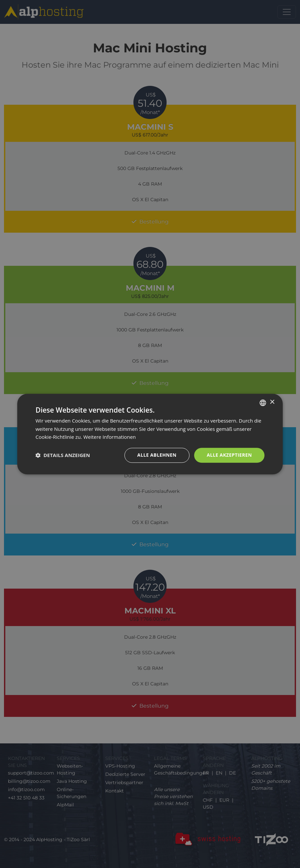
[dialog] (150, 434)
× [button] (272, 402)
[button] (63, 455)
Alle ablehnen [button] (157, 455)
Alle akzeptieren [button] (229, 455)
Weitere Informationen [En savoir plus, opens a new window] (110, 437)
